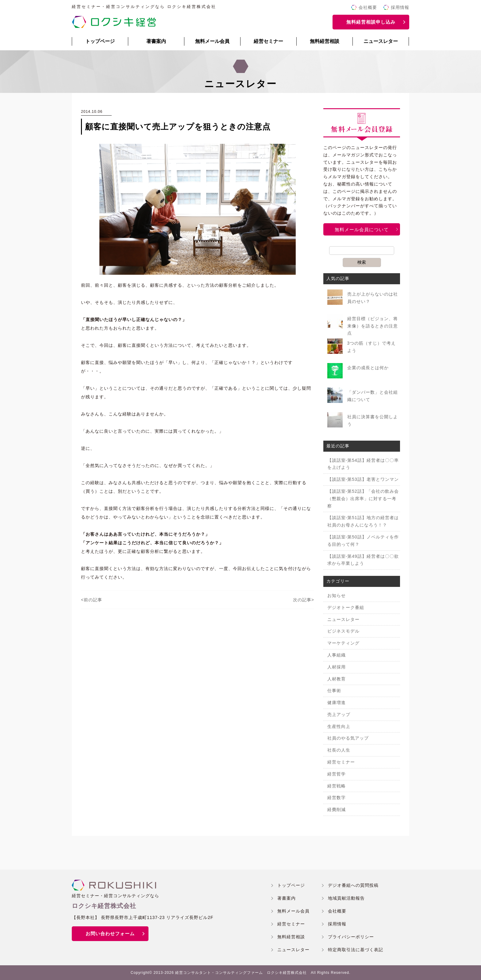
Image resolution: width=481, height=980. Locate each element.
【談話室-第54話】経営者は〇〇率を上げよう (363, 464)
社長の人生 (339, 750)
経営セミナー (268, 41)
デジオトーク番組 (346, 607)
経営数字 (337, 798)
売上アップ (339, 714)
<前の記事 (92, 600)
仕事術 (334, 691)
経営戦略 (337, 786)
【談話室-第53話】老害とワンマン (363, 479)
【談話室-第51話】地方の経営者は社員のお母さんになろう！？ (363, 521)
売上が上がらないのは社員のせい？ (373, 298)
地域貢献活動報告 (346, 898)
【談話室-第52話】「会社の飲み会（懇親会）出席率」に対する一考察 (363, 499)
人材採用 (337, 667)
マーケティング (343, 643)
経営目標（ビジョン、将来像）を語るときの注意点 (373, 326)
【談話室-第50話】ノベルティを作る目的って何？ (363, 541)
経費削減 (337, 810)
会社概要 (368, 7)
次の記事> (304, 600)
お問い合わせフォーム (110, 934)
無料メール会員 (212, 41)
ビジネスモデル (343, 631)
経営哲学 (337, 774)
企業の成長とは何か (368, 368)
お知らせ (337, 595)
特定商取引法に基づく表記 (356, 950)
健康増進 (337, 702)
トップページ (100, 41)
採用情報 (400, 7)
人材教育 (337, 679)
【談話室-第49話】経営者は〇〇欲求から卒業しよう (363, 560)
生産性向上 (339, 726)
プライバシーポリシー (351, 937)
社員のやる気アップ (348, 738)
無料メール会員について (362, 230)
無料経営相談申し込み (371, 22)
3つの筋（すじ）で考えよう (372, 347)
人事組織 (337, 655)
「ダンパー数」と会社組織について (373, 396)
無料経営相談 (325, 41)
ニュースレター (381, 41)
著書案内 (156, 41)
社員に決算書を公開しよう (373, 420)
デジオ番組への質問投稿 (353, 885)
